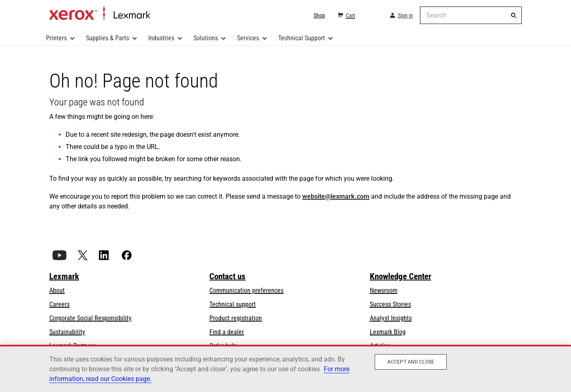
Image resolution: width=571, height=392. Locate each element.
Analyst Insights (391, 318)
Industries (161, 38)
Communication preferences (246, 290)
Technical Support (302, 38)
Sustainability (67, 332)
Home (100, 13)
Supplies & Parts (108, 38)
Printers (56, 38)
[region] (285, 368)
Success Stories (390, 304)
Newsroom (384, 290)
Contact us (227, 276)
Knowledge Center (401, 276)
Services (248, 38)
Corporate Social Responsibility (90, 318)
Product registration (236, 318)
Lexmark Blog (388, 332)
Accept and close (411, 362)
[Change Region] (372, 15)
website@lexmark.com (336, 196)
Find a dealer (227, 332)
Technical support (233, 304)
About (57, 290)
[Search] (514, 15)
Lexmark (64, 276)
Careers (59, 304)
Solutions (206, 38)
